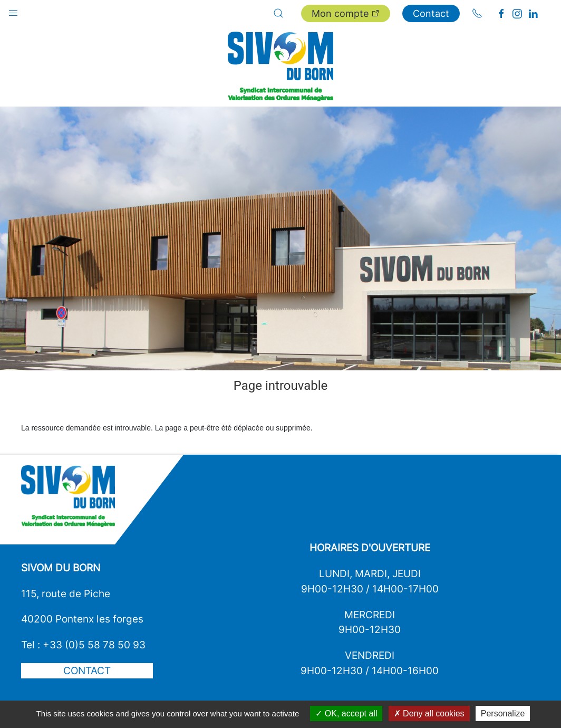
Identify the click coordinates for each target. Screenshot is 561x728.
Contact (431, 13)
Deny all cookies (429, 713)
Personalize (503, 713)
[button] (13, 11)
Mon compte (346, 13)
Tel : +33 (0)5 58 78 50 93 (83, 645)
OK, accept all (346, 713)
